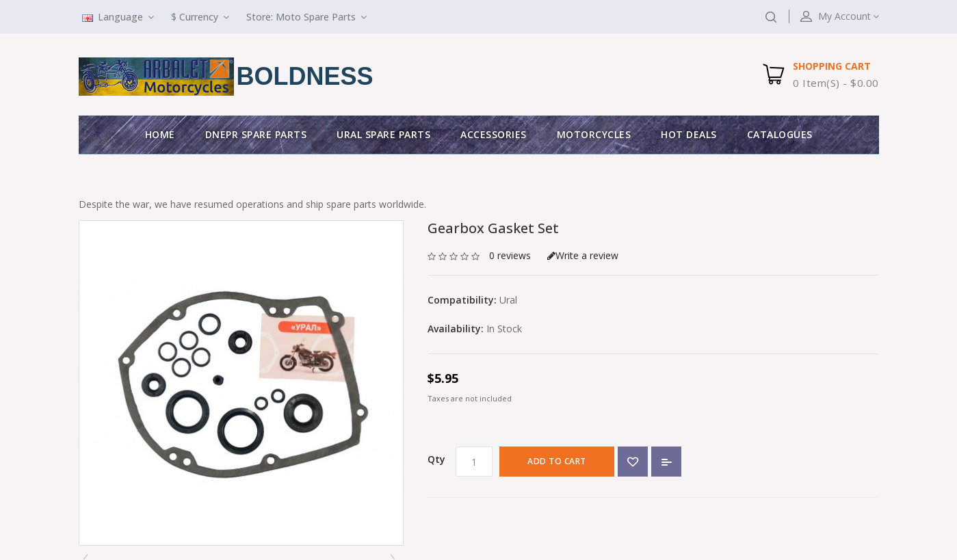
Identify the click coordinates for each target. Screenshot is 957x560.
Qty (436, 459)
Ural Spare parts (383, 134)
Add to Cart (557, 461)
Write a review (583, 255)
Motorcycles (594, 134)
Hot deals (689, 134)
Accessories (494, 134)
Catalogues (780, 134)
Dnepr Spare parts (256, 134)
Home (160, 134)
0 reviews (510, 255)
